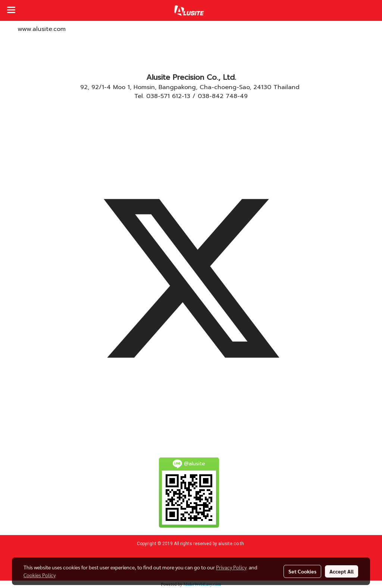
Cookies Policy (40, 575)
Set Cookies (302, 571)
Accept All (342, 571)
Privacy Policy (231, 567)
